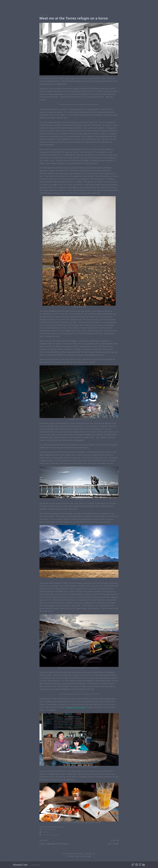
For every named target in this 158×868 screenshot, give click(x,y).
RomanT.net (20, 865)
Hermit (85, 856)
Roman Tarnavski (76, 854)
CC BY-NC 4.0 (90, 854)
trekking (53, 829)
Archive (36, 865)
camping (46, 829)
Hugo (77, 856)
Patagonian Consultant (76, 707)
